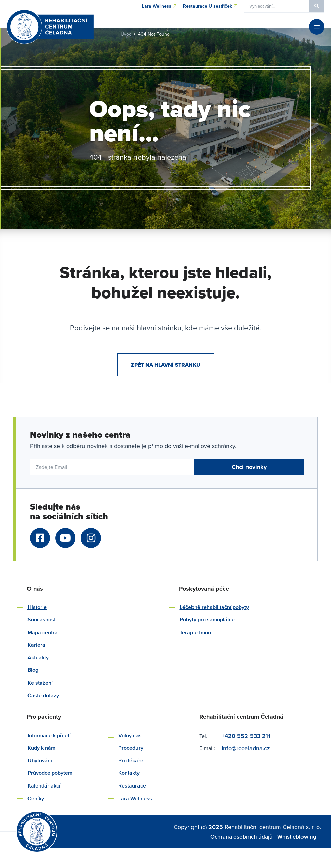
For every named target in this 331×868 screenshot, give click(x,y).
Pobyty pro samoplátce (207, 620)
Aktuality (38, 658)
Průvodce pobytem (50, 773)
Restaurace (132, 786)
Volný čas (130, 735)
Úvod (126, 34)
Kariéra (36, 645)
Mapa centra (43, 632)
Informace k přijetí (49, 735)
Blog (33, 670)
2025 (216, 827)
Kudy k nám (41, 748)
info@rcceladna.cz (247, 748)
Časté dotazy (43, 695)
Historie (37, 607)
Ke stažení (40, 683)
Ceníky (36, 798)
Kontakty (129, 773)
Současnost (42, 620)
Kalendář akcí (44, 786)
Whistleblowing (297, 837)
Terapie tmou (195, 632)
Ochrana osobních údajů (241, 837)
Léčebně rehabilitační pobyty (214, 607)
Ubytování (40, 761)
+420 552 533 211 (246, 736)
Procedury (131, 748)
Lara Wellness (135, 798)
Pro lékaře (131, 761)
